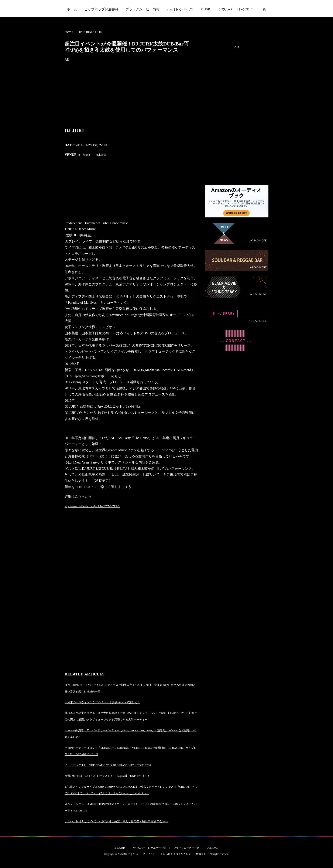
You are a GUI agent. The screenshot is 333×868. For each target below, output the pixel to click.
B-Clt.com (120, 848)
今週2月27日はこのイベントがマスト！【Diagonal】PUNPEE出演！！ (107, 776)
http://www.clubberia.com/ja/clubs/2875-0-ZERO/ (92, 506)
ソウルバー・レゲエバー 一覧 (242, 9)
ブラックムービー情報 (143, 9)
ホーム (72, 9)
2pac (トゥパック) (180, 9)
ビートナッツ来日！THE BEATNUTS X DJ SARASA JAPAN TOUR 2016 (108, 765)
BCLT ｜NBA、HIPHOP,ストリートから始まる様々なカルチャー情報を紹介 (166, 854)
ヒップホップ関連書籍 (101, 9)
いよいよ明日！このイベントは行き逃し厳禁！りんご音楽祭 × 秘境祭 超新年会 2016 (116, 821)
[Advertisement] (131, 96)
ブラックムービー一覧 (186, 848)
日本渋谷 (101, 155)
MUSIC (206, 9)
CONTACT (213, 848)
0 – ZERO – (85, 155)
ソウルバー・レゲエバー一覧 (149, 848)
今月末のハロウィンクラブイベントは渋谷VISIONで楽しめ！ (102, 702)
